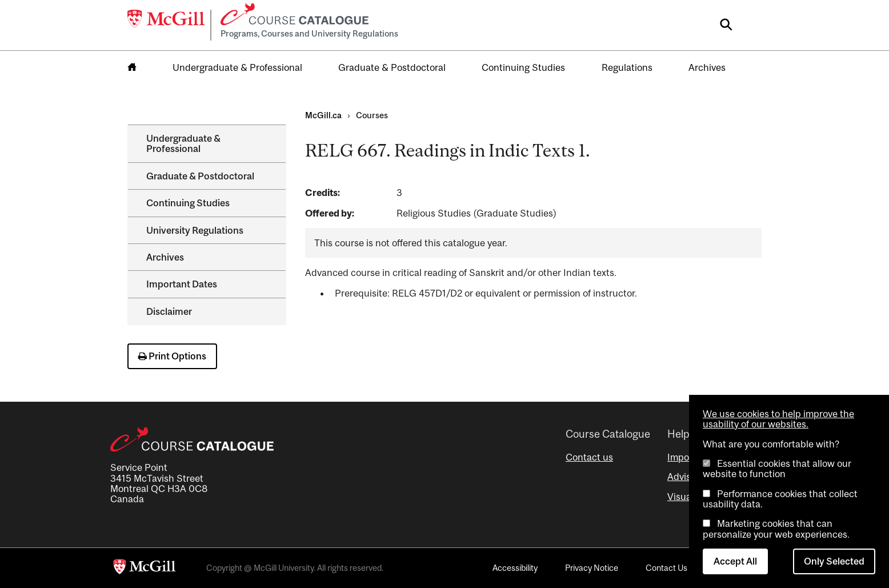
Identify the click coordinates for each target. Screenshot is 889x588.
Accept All (735, 561)
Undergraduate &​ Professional (183, 143)
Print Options (172, 356)
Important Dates (182, 284)
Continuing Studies (523, 67)
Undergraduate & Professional (237, 67)
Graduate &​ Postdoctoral (200, 176)
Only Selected (834, 561)
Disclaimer (169, 311)
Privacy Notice (592, 568)
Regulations (627, 67)
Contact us (589, 457)
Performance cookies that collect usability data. (780, 499)
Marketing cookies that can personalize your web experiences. (776, 529)
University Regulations (195, 230)
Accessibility (515, 568)
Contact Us (666, 568)
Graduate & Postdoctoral (392, 67)
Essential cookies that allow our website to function (777, 469)
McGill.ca (323, 115)
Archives (707, 67)
